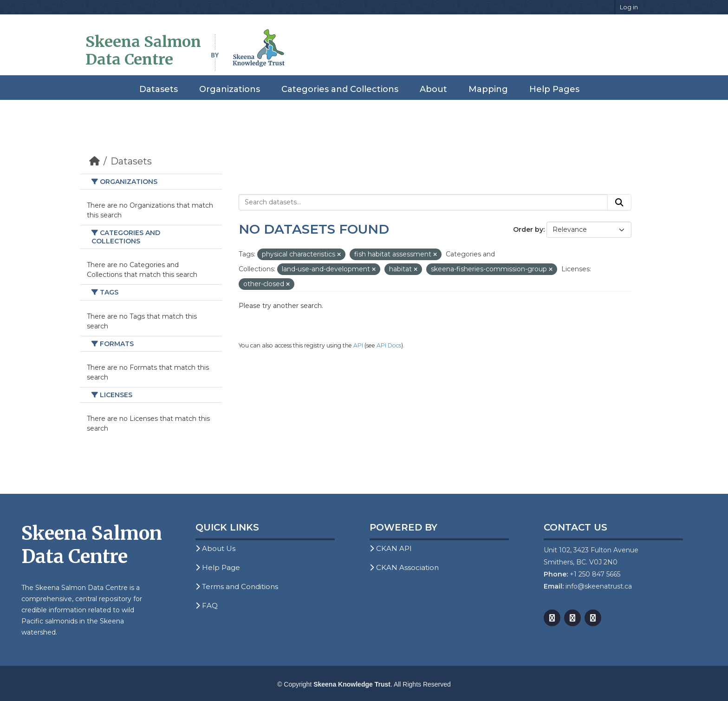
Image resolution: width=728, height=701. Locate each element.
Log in (629, 7)
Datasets (159, 89)
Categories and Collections (340, 89)
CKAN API (391, 548)
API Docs (389, 345)
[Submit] (619, 203)
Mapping (488, 89)
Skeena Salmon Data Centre (143, 51)
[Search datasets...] (423, 203)
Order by (528, 229)
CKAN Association (404, 567)
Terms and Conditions (237, 586)
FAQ (207, 606)
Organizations (230, 89)
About (433, 89)
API (358, 345)
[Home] (94, 161)
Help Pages (554, 89)
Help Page (218, 567)
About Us (215, 548)
